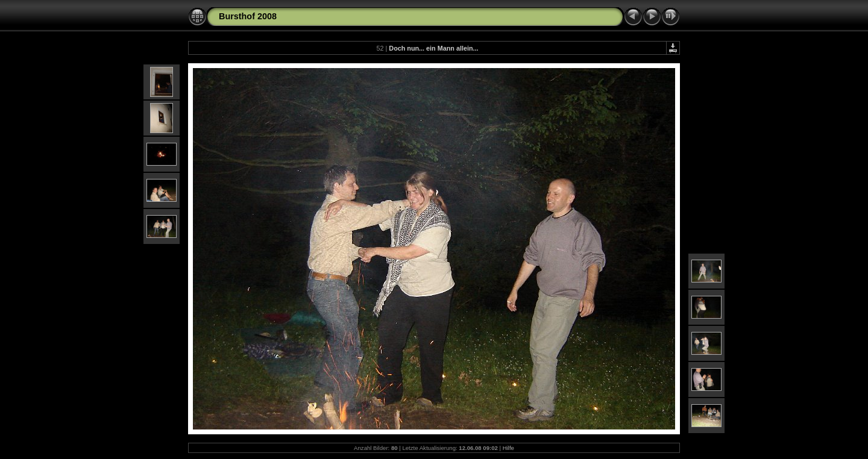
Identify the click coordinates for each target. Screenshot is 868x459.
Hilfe (508, 448)
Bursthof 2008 (248, 16)
